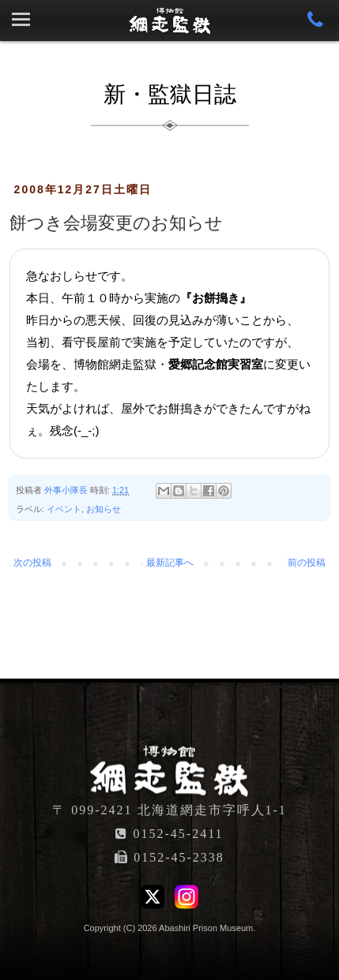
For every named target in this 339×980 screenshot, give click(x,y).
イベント (64, 509)
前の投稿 (307, 563)
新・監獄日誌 (170, 94)
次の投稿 (32, 563)
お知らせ (104, 509)
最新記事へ (170, 563)
